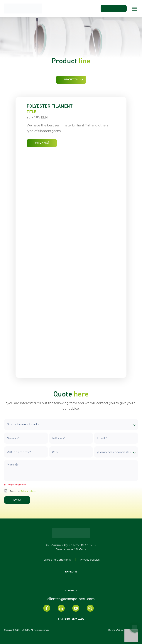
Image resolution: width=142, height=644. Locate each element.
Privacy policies (29, 491)
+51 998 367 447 (71, 619)
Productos (71, 80)
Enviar (17, 500)
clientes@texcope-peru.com (71, 599)
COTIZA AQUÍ (42, 143)
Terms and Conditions (56, 560)
